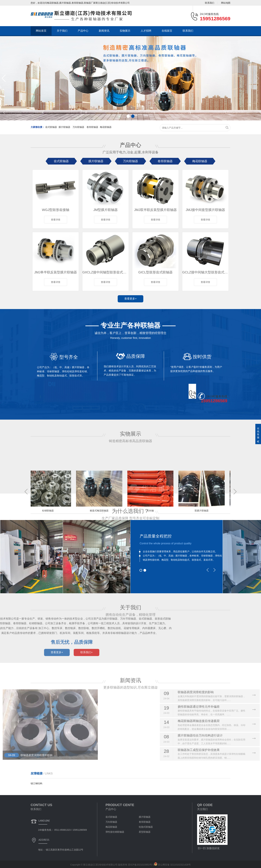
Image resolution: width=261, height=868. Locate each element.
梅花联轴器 (106, 127)
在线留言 (167, 31)
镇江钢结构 (36, 783)
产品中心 (83, 31)
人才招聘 (146, 31)
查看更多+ (130, 299)
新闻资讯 (104, 31)
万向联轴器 (79, 127)
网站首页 (41, 31)
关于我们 (62, 31)
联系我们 (210, 3)
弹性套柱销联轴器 (115, 832)
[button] (4, 78)
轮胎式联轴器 (146, 827)
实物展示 (125, 31)
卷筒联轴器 (92, 127)
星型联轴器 (145, 832)
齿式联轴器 (51, 127)
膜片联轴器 (65, 127)
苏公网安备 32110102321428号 (172, 865)
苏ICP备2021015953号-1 (141, 865)
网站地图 (226, 3)
